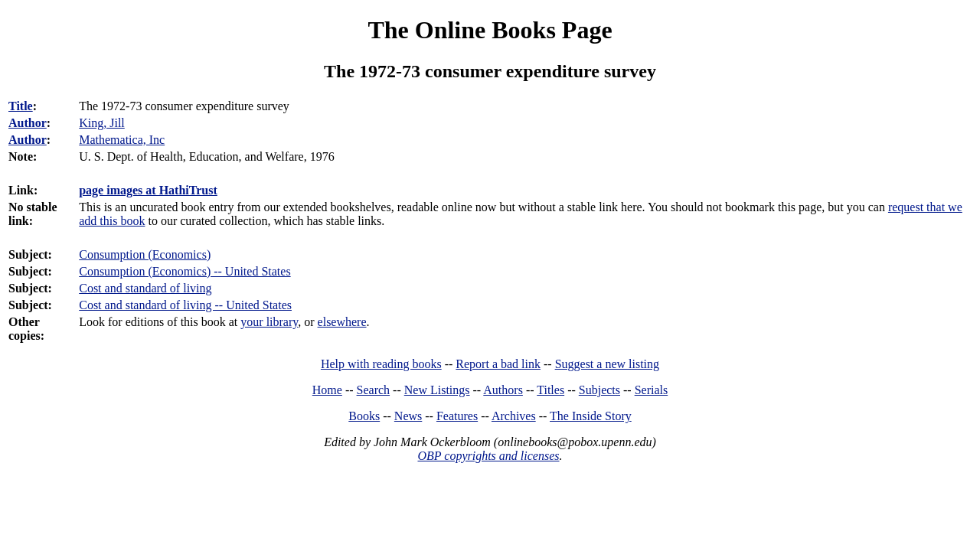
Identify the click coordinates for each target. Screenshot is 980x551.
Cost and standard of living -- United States (185, 305)
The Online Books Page (490, 30)
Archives (514, 416)
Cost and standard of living (145, 288)
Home (327, 390)
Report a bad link (498, 364)
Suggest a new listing (607, 364)
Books (364, 416)
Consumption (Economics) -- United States (185, 271)
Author (28, 123)
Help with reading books (381, 364)
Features (457, 416)
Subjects (599, 390)
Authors (503, 390)
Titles (550, 390)
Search (374, 390)
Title (21, 106)
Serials (652, 390)
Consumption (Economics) (145, 254)
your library (269, 322)
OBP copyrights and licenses (488, 456)
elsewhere (342, 322)
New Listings (437, 390)
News (408, 416)
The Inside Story (591, 416)
